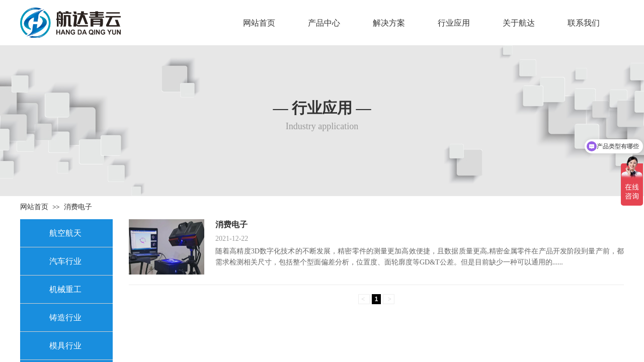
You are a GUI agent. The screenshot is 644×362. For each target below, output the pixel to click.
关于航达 (519, 23)
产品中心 (324, 23)
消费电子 (78, 207)
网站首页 (259, 23)
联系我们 (584, 23)
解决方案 (389, 23)
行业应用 (454, 23)
